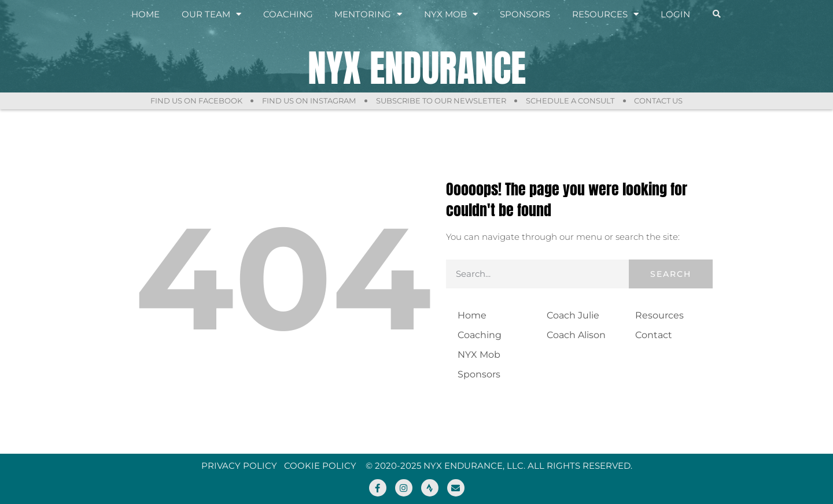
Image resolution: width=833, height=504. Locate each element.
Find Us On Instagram (309, 101)
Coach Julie (573, 315)
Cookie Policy (320, 466)
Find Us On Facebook (196, 101)
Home (145, 14)
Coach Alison (576, 335)
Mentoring (368, 14)
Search (671, 274)
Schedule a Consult (571, 101)
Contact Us (659, 101)
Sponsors (525, 14)
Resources (605, 14)
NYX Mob (451, 14)
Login (675, 14)
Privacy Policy (239, 466)
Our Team (211, 14)
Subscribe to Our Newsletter (441, 101)
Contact (654, 335)
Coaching (288, 14)
